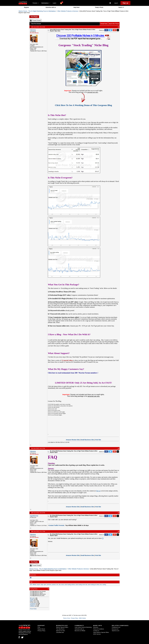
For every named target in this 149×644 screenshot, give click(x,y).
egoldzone (34, 516)
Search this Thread (114, 24)
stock (63, 585)
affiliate (34, 585)
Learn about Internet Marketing (83, 627)
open (45, 585)
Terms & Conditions (99, 629)
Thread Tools (104, 24)
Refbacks (32, 606)
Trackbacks (33, 603)
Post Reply (34, 17)
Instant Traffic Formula (57, 525)
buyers (38, 585)
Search (121, 7)
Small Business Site (87, 440)
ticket (98, 585)
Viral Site (98, 440)
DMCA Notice (82, 618)
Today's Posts (99, 7)
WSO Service (97, 634)
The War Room (60, 629)
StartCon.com (116, 631)
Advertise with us (51, 7)
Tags (31, 582)
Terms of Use (67, 618)
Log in (116, 3)
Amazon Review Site (73, 440)
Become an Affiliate (80, 631)
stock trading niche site (81, 585)
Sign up (125, 3)
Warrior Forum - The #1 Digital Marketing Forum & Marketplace (37, 11)
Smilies (32, 600)
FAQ (39, 627)
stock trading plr (92, 585)
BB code (32, 598)
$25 (31, 585)
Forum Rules (33, 609)
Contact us (96, 631)
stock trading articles (70, 585)
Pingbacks (33, 605)
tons (101, 585)
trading (104, 585)
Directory (96, 627)
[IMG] (31, 601)
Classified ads (60, 632)
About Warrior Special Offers (101, 632)
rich (57, 585)
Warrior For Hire (61, 631)
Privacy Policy (74, 618)
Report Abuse (41, 629)
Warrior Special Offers (62, 627)
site (60, 585)
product (54, 585)
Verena (33, 30)
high (42, 585)
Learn (55, 3)
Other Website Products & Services (68, 11)
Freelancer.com (116, 627)
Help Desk (76, 7)
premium (49, 585)
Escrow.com (115, 629)
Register (27, 7)
